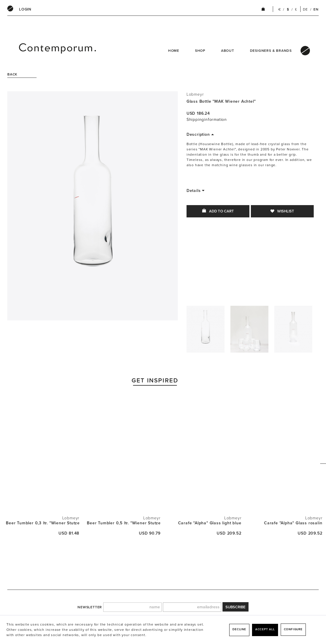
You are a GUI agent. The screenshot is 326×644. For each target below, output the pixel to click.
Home (174, 51)
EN (316, 9)
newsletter (90, 607)
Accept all (265, 629)
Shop (200, 51)
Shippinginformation (207, 120)
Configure (293, 629)
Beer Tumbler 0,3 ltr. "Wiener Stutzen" (43, 523)
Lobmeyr (195, 94)
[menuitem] (25, 9)
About (228, 51)
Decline (239, 629)
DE (305, 9)
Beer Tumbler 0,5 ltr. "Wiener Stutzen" (124, 523)
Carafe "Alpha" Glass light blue (210, 523)
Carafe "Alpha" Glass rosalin (293, 523)
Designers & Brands (271, 51)
